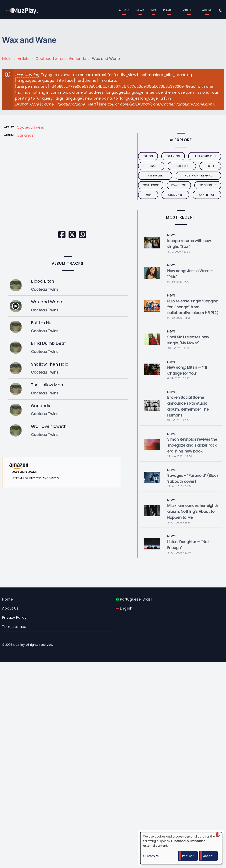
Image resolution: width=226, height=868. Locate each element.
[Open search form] (221, 10)
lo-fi (210, 166)
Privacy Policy (14, 617)
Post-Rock (151, 185)
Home (7, 599)
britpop (148, 156)
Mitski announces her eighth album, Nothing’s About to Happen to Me (193, 511)
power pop (179, 185)
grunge (151, 166)
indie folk (182, 166)
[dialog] (181, 848)
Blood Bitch (43, 281)
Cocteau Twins (49, 59)
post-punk (155, 176)
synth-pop (207, 195)
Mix (154, 10)
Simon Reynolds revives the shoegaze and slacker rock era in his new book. (192, 445)
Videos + (189, 10)
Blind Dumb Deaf (48, 343)
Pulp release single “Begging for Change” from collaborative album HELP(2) (193, 307)
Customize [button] (151, 856)
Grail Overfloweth (49, 426)
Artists (124, 10)
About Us (10, 608)
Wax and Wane (47, 302)
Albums (207, 10)
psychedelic (208, 185)
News (140, 10)
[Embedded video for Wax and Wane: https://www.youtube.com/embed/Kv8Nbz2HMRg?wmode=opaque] (68, 191)
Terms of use (14, 627)
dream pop (173, 156)
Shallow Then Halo (50, 364)
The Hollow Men (47, 385)
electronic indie (205, 156)
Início (7, 59)
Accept (208, 856)
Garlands (77, 59)
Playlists (169, 10)
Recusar (188, 856)
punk (148, 195)
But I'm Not (42, 323)
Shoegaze (175, 195)
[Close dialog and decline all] (219, 835)
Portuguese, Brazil (134, 599)
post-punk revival (198, 176)
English (124, 608)
